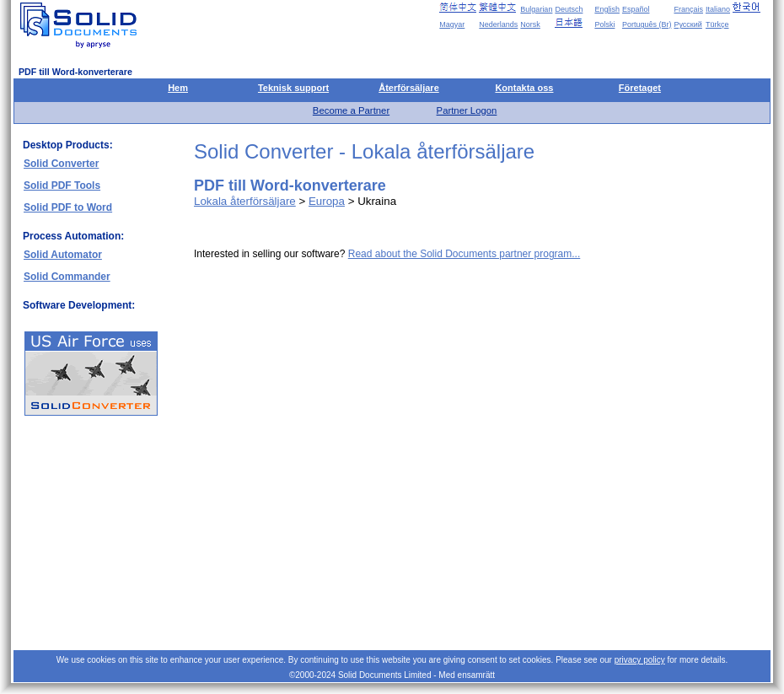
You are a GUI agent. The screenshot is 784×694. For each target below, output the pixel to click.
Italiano (718, 9)
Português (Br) (647, 24)
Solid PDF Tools (62, 186)
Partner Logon (467, 110)
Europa (327, 201)
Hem (178, 88)
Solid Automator (63, 255)
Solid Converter (61, 164)
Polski (604, 24)
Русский (687, 24)
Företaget (640, 88)
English (607, 9)
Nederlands (498, 24)
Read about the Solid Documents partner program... (464, 254)
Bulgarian (536, 9)
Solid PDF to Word (68, 207)
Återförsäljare (409, 88)
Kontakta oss (524, 88)
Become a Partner (351, 110)
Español (636, 9)
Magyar (452, 24)
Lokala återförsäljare (245, 201)
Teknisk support (293, 88)
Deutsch (569, 9)
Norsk (530, 24)
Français (688, 9)
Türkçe (717, 24)
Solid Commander (67, 277)
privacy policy (640, 660)
